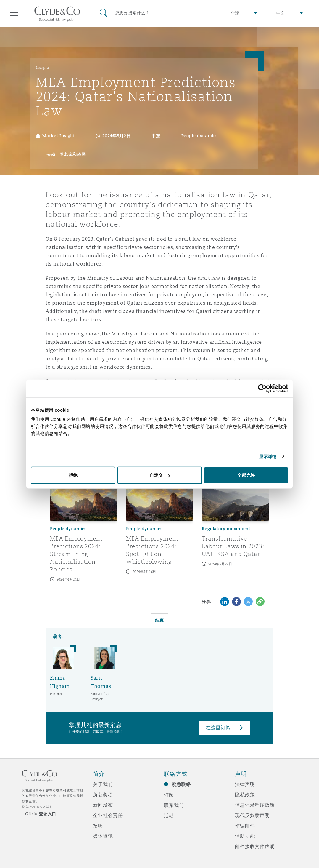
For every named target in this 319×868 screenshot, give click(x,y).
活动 (169, 816)
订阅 (169, 795)
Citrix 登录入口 (41, 814)
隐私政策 (245, 795)
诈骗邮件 (245, 826)
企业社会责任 (108, 815)
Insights (43, 68)
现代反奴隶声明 (252, 815)
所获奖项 (103, 795)
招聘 (98, 826)
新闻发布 (103, 805)
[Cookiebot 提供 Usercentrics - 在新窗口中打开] (262, 388)
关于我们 (103, 784)
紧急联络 (181, 784)
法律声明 (245, 784)
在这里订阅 (218, 728)
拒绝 (73, 475)
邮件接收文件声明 (255, 846)
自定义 (160, 475)
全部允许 (246, 475)
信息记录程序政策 (255, 805)
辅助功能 (245, 836)
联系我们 (174, 805)
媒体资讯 (103, 836)
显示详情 (268, 456)
